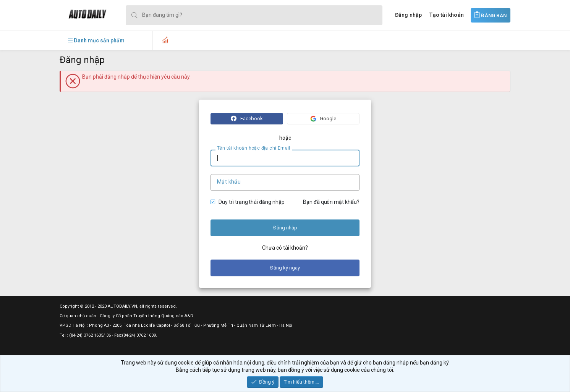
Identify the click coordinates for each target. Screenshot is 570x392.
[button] (96, 40)
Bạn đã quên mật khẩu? (331, 202)
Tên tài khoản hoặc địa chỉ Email (254, 148)
